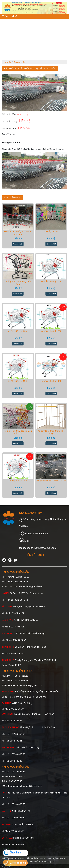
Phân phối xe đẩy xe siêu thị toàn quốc (18, 233)
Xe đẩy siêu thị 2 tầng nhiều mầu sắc (18, 432)
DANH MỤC (9, 16)
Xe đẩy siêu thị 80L (18, 481)
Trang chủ (7, 62)
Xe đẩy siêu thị (19, 62)
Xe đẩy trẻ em (51, 231)
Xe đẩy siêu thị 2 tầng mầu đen (18, 283)
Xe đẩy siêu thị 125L (18, 381)
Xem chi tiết (18, 244)
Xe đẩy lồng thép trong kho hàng (51, 432)
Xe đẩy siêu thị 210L (51, 281)
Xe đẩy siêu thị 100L (51, 381)
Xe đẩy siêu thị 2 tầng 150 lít (51, 481)
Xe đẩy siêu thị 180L (18, 331)
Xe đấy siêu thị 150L (51, 331)
